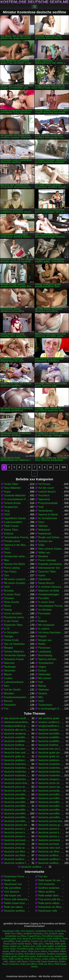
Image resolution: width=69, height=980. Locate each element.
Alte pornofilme (13, 888)
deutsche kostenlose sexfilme (50, 775)
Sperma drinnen (47, 659)
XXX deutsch (39, 939)
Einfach (42, 671)
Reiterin (43, 621)
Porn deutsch (24, 939)
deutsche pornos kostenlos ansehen (16, 833)
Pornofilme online (57, 951)
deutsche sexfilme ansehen (16, 859)
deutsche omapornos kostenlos (50, 779)
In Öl (7, 629)
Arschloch (44, 495)
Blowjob (9, 648)
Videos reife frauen (19, 961)
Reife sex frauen (33, 959)
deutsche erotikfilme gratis (50, 737)
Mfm (41, 697)
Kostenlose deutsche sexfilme (35, 2)
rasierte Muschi (47, 492)
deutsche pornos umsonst (50, 836)
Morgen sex (45, 640)
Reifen (42, 644)
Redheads (10, 667)
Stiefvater (44, 690)
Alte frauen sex (13, 896)
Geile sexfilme (23, 941)
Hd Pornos (44, 484)
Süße (41, 545)
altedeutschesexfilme (16, 722)
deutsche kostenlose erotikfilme (16, 764)
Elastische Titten (13, 625)
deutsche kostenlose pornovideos (16, 772)
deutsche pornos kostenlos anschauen (50, 829)
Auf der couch (46, 488)
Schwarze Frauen (14, 659)
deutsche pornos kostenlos (16, 829)
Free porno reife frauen (50, 899)
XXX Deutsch (12, 892)
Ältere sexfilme (47, 892)
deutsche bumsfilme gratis (50, 734)
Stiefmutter (44, 674)
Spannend (44, 499)
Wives (8, 606)
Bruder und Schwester (50, 537)
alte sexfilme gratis (49, 718)
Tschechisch (45, 705)
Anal (41, 507)
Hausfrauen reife (48, 911)
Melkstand (44, 530)
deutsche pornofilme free (16, 798)
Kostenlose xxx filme (50, 907)
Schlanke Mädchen (15, 495)
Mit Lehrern (45, 678)
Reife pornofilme (29, 964)
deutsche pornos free (50, 821)
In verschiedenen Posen (16, 499)
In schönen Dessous (50, 587)
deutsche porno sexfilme (16, 787)
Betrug (42, 686)
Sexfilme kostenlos (49, 888)
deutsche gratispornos (16, 760)
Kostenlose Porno (44, 931)
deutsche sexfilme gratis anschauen (33, 867)
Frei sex (43, 876)
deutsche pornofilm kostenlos (50, 794)
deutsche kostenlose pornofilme (16, 768)
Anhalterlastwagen (49, 594)
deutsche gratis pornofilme (50, 753)
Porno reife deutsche (16, 899)
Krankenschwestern (15, 697)
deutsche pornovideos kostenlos (50, 844)
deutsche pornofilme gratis (16, 802)
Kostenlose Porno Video (16, 876)
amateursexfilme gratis (16, 726)
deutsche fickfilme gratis (16, 745)
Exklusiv (9, 534)
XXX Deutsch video (54, 934)
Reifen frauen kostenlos (16, 903)
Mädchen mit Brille (49, 591)
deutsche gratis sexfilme (50, 756)
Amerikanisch (46, 663)
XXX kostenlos (47, 884)
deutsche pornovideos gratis (16, 844)
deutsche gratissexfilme (50, 760)
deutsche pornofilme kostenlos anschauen (50, 814)
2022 (41, 701)
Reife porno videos (49, 903)
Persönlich (10, 705)
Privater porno (12, 541)
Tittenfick (49, 944)
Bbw (7, 560)
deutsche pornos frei (16, 825)
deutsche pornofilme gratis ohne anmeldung (50, 806)
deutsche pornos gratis (50, 825)
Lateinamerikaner (14, 682)
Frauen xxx (37, 941)
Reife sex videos (13, 907)
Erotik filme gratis (27, 956)
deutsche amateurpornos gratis (16, 734)
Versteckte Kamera (15, 655)
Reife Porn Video (14, 934)
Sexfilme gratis (9, 939)
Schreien (9, 598)
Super (8, 492)
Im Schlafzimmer (48, 518)
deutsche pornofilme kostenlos (16, 814)
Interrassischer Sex (49, 568)
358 (64, 467)
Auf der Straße (12, 690)
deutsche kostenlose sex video (16, 775)
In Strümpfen (11, 633)
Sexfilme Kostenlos (33, 934)
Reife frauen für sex (49, 880)
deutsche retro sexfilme (50, 848)
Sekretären (44, 579)
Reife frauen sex (45, 956)
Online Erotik (11, 640)
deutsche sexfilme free (50, 859)
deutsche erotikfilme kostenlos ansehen (50, 741)
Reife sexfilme (16, 959)
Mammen (9, 663)
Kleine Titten (11, 530)
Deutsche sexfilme (14, 911)
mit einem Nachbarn (50, 633)
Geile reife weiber (45, 946)
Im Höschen (45, 610)
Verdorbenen (46, 511)
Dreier (8, 553)
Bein (7, 686)
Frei (6, 709)
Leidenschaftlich (13, 522)
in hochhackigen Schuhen (50, 709)
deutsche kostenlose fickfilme (50, 764)
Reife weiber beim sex (50, 896)
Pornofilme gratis (25, 949)
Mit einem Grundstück (16, 583)
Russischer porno (14, 617)
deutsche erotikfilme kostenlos (16, 741)
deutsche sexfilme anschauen (50, 855)
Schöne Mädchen (14, 652)
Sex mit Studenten (14, 644)
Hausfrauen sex (13, 884)
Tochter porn (29, 946)
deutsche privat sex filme (16, 848)
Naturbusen (45, 534)
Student (43, 693)
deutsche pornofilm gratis (16, 794)
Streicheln (10, 671)
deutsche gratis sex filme (16, 756)
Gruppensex (11, 507)
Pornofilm (44, 598)
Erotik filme (60, 931)
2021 (7, 549)
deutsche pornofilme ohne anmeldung (50, 817)
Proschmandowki (48, 503)
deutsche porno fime (16, 783)
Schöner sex (45, 541)
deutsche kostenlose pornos (50, 768)
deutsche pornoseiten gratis (16, 840)
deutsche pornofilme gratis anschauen (50, 802)
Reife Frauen (11, 526)
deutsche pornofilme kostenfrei (50, 810)
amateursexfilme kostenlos (50, 726)
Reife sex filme (46, 964)
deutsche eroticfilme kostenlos (16, 737)
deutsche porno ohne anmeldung (50, 783)
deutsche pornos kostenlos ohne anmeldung (50, 833)
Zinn (7, 575)
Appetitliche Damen (15, 518)
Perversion (44, 648)
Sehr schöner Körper (50, 549)
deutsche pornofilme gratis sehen (16, 810)
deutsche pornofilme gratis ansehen (16, 806)
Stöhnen (43, 526)
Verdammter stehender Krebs (16, 556)
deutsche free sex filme (50, 749)
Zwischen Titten (47, 572)
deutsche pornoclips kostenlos (50, 791)
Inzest (42, 575)
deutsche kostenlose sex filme (50, 772)
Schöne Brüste (12, 503)
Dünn (41, 522)
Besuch (8, 701)
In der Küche (11, 621)
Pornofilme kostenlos (53, 936)
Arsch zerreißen (13, 613)
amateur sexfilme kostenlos (50, 722)
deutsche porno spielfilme (50, 787)
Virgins (42, 667)
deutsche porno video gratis (16, 791)
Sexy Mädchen (13, 488)
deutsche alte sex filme (16, 730)
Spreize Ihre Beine (15, 564)
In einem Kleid (46, 602)
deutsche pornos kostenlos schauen (16, 836)
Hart (41, 682)
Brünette (9, 591)
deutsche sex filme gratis (50, 852)
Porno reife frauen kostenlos (44, 961)
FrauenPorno (34, 936)
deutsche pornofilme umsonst (16, 821)
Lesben (8, 678)
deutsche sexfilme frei (16, 863)
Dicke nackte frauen (21, 944)
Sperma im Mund (48, 515)
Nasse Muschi (46, 583)
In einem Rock (12, 594)
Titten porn (38, 944)
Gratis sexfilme (50, 959)
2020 (7, 587)
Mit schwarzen (46, 625)
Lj (39, 617)
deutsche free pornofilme (16, 749)
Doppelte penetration (50, 564)
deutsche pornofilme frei (50, 798)
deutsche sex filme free (16, 852)
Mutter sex (10, 880)
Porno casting (12, 568)
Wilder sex (44, 553)
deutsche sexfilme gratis (50, 863)
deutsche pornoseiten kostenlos (50, 840)
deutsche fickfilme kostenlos (50, 745)
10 (50, 467)
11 (57, 467)
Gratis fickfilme (54, 939)
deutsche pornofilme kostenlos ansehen (16, 817)
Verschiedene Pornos (16, 537)
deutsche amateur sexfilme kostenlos (50, 730)
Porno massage (47, 560)
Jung (7, 511)
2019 (7, 515)
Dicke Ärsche (12, 602)
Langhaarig (45, 652)
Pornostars (44, 613)
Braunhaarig (45, 655)
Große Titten (11, 484)
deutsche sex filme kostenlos (16, 855)
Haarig (8, 610)
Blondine (43, 556)
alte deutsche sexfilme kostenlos (16, 718)
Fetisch (42, 636)
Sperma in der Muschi (16, 545)
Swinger (9, 636)
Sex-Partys (10, 572)
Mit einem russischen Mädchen (16, 579)
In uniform (44, 629)
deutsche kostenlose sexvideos (16, 779)
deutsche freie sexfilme (16, 753)
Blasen (8, 674)
